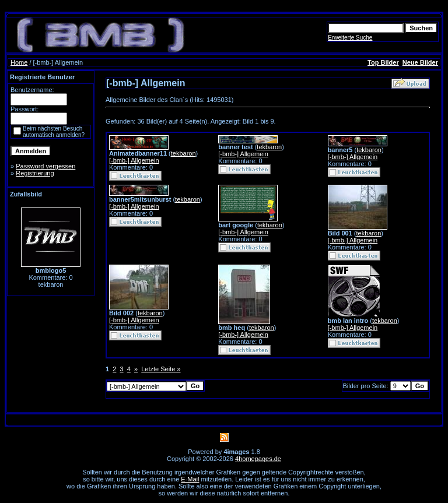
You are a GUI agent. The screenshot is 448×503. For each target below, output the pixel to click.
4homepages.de (258, 459)
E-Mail (190, 479)
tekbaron (183, 153)
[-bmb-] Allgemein (134, 160)
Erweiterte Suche (350, 38)
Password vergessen (45, 166)
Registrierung (35, 173)
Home (19, 62)
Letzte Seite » (161, 369)
